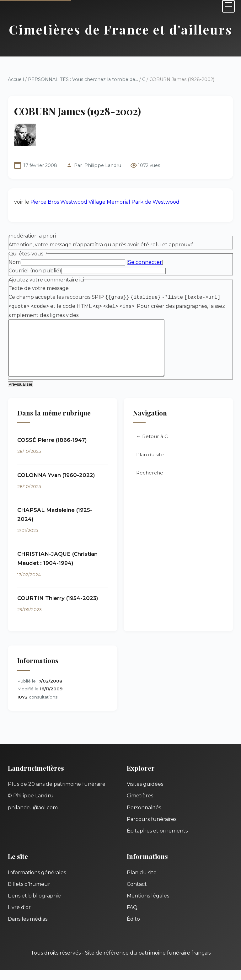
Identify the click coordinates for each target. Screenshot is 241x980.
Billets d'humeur (29, 894)
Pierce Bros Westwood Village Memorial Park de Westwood (105, 202)
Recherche (150, 483)
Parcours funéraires (152, 829)
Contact (137, 894)
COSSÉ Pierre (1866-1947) (52, 450)
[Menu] (228, 6)
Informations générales (37, 883)
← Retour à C (152, 446)
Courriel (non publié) (35, 271)
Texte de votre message (39, 288)
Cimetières (140, 806)
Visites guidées (145, 794)
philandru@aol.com (33, 818)
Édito (133, 929)
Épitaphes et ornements (157, 841)
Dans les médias (28, 929)
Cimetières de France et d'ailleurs (121, 29)
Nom (15, 262)
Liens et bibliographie (34, 906)
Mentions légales (148, 906)
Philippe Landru (103, 165)
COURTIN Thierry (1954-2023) (58, 608)
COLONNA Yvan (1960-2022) (56, 485)
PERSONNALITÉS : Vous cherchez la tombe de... (83, 79)
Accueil (16, 79)
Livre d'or (19, 917)
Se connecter (145, 262)
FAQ (132, 917)
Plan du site (150, 465)
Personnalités (144, 818)
